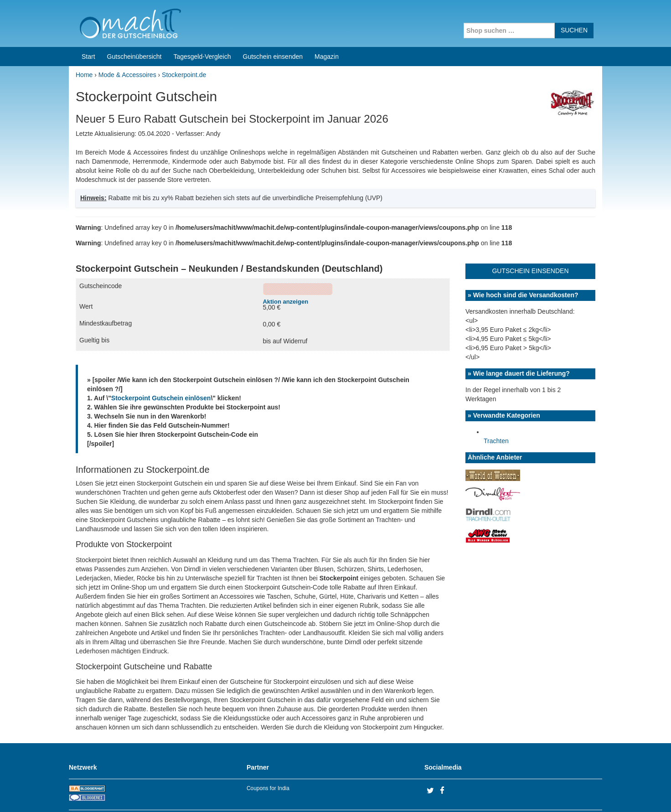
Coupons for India (268, 754)
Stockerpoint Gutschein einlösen (161, 363)
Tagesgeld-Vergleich (202, 22)
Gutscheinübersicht (134, 22)
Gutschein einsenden (273, 22)
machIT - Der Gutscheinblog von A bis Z (147, 793)
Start (88, 22)
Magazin (327, 22)
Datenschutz (584, 793)
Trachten (496, 406)
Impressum (545, 793)
